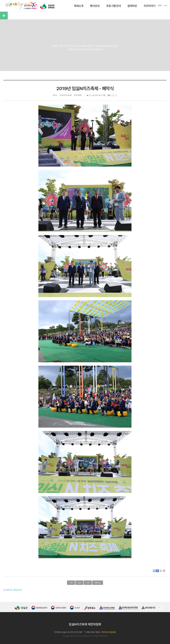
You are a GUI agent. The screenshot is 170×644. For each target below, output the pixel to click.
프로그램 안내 (113, 6)
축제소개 (79, 6)
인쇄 (95, 95)
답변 (79, 583)
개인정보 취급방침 (84, 630)
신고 (89, 95)
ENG (166, 6)
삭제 (88, 583)
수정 (71, 583)
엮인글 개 (18, 590)
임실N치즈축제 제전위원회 (85, 624)
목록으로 (98, 583)
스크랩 (102, 95)
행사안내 (95, 6)
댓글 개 (9, 590)
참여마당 (132, 6)
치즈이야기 (149, 6)
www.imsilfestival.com (85, 636)
